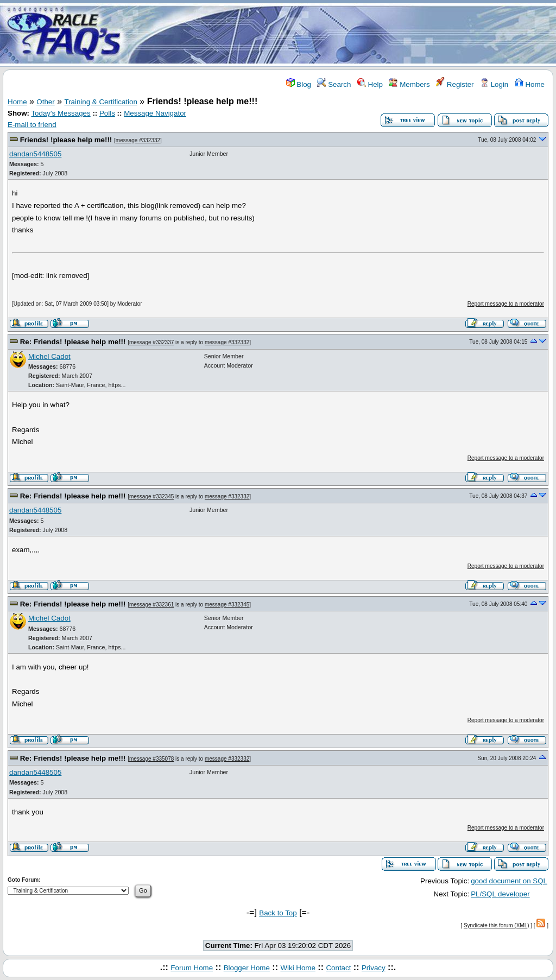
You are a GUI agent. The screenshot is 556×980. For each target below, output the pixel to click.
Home (530, 84)
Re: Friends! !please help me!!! (73, 342)
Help (370, 84)
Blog (299, 84)
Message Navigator (155, 113)
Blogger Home (247, 968)
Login (494, 84)
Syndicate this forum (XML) (497, 925)
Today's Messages (61, 113)
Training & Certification (101, 102)
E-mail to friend (32, 125)
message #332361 (151, 605)
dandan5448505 (35, 154)
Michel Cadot (49, 356)
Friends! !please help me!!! (66, 140)
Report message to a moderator (506, 304)
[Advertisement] (342, 34)
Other (45, 102)
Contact (338, 968)
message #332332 (138, 140)
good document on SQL (509, 881)
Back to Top (278, 913)
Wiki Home (298, 968)
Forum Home (192, 968)
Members (409, 84)
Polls (107, 113)
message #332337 (151, 342)
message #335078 (151, 759)
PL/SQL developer (500, 894)
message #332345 (151, 497)
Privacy (374, 968)
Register (455, 84)
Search (334, 84)
